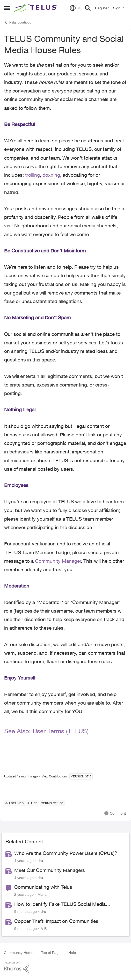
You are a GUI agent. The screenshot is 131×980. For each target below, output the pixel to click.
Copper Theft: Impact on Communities (56, 921)
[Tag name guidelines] (14, 803)
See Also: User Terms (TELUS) (46, 731)
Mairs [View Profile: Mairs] (42, 894)
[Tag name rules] (32, 803)
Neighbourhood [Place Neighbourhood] (18, 22)
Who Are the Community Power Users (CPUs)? (66, 853)
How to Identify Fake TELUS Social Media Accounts (60, 904)
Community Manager (58, 561)
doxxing (51, 175)
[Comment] (115, 813)
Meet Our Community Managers (50, 870)
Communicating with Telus (43, 887)
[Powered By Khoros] (65, 968)
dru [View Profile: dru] (40, 861)
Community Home (19, 952)
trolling (32, 175)
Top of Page (51, 952)
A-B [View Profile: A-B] (44, 928)
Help (72, 952)
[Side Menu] (7, 8)
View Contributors (54, 776)
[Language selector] (75, 8)
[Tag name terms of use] (53, 803)
